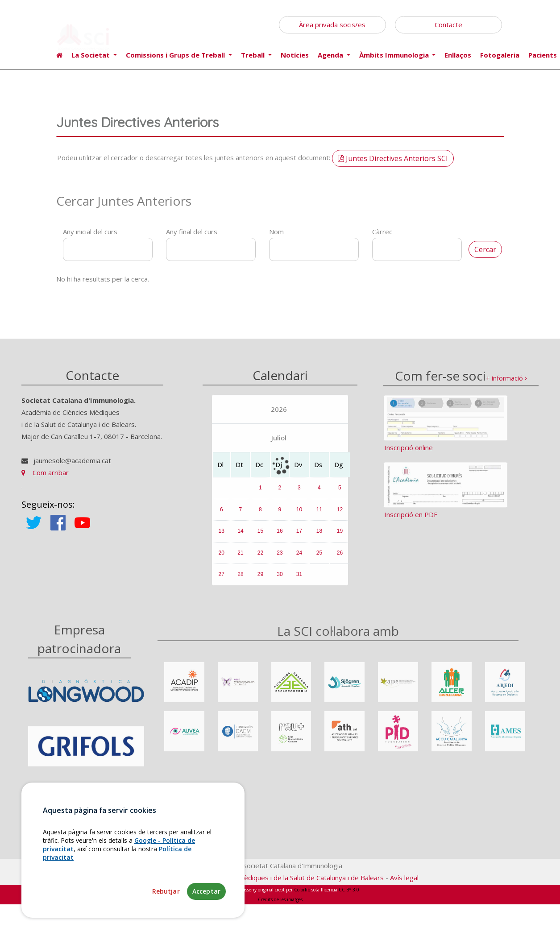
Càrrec (382, 232)
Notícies (295, 55)
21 (240, 557)
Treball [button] (254, 55)
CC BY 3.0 (349, 890)
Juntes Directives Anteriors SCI (393, 158)
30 (280, 579)
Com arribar (45, 477)
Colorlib (302, 890)
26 (340, 557)
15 (260, 535)
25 (319, 557)
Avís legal (404, 878)
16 (280, 535)
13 (222, 535)
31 (299, 579)
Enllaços (458, 55)
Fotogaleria (500, 55)
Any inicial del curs (90, 232)
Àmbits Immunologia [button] (395, 55)
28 (240, 579)
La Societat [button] (91, 55)
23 (280, 557)
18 (319, 535)
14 (240, 535)
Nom (276, 232)
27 (222, 579)
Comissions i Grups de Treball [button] (176, 55)
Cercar (485, 249)
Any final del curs (192, 232)
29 (260, 579)
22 (260, 557)
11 (319, 514)
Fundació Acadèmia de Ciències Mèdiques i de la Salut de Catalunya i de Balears (263, 878)
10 (299, 514)
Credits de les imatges (280, 899)
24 (299, 557)
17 (299, 535)
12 (340, 514)
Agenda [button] (331, 55)
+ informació (506, 385)
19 (340, 535)
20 (222, 557)
